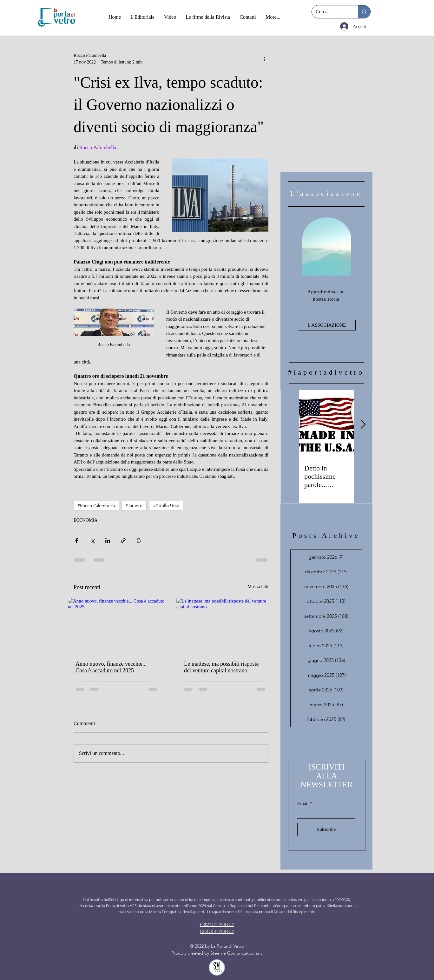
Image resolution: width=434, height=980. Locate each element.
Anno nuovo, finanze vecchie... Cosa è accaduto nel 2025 (111, 667)
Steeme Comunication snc (237, 953)
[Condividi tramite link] (123, 540)
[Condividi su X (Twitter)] (92, 540)
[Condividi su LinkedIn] (108, 540)
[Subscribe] (326, 830)
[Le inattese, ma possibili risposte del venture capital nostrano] (225, 626)
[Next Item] (363, 425)
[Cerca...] (330, 12)
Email (303, 804)
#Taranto (134, 505)
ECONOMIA (85, 520)
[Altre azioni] (265, 59)
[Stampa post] (139, 540)
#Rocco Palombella (96, 505)
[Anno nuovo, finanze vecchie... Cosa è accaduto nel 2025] (117, 626)
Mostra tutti (258, 587)
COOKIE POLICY (217, 931)
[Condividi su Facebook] (77, 540)
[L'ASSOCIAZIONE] (327, 325)
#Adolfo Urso (166, 505)
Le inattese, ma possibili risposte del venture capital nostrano (221, 667)
